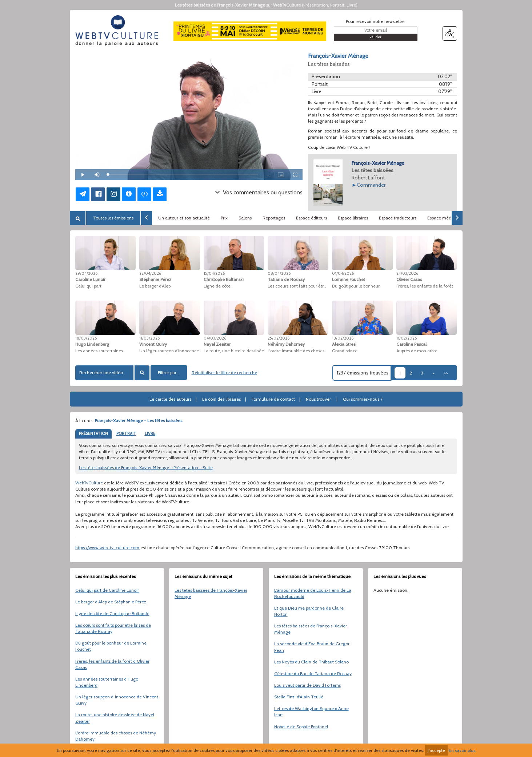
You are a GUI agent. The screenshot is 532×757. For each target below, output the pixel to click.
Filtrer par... (169, 372)
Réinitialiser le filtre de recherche (224, 372)
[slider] (183, 175)
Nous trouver (318, 399)
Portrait (337, 5)
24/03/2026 (407, 273)
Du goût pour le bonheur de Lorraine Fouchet (111, 646)
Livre (351, 5)
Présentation (316, 5)
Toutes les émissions (113, 218)
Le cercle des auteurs (170, 399)
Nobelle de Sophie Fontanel (301, 727)
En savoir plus (462, 750)
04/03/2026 (215, 338)
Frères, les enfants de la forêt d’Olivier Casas (112, 664)
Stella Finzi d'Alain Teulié (299, 697)
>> (446, 373)
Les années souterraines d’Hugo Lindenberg (107, 682)
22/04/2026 (150, 273)
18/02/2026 (343, 338)
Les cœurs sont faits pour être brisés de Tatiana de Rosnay (113, 628)
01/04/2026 (343, 273)
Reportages (274, 218)
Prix (224, 218)
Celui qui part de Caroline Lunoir (107, 590)
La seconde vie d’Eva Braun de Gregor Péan (312, 647)
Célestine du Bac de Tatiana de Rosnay (313, 673)
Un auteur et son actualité (184, 218)
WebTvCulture (287, 5)
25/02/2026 (279, 338)
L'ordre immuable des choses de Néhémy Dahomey (116, 736)
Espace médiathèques (449, 218)
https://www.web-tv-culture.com (108, 548)
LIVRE (150, 433)
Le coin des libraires (221, 399)
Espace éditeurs (311, 218)
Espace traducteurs (398, 218)
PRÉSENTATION (93, 433)
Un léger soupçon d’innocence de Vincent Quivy (117, 700)
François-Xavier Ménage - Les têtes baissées (139, 421)
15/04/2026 (214, 273)
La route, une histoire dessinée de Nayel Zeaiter (115, 718)
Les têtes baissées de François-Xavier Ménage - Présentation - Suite (146, 467)
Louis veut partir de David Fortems (307, 685)
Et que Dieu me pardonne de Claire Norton (309, 611)
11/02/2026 (407, 338)
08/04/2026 (279, 273)
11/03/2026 (149, 338)
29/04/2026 (86, 273)
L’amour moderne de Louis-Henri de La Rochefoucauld (313, 593)
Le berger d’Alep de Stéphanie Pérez (111, 602)
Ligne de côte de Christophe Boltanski (112, 613)
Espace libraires (353, 218)
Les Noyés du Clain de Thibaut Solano (311, 662)
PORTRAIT (126, 433)
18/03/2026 (86, 338)
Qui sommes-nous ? (363, 399)
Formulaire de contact (273, 399)
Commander (371, 185)
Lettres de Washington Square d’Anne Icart (311, 712)
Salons (245, 218)
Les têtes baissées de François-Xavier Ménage (220, 5)
